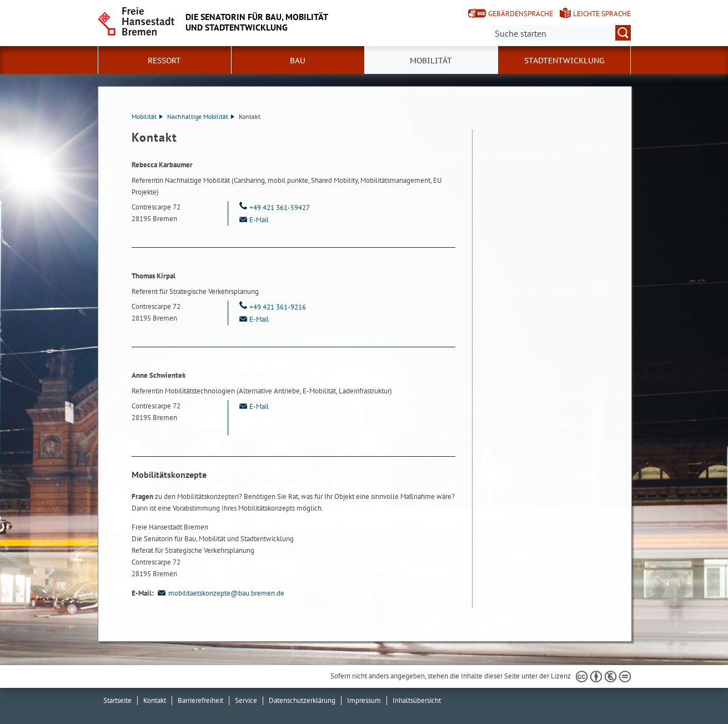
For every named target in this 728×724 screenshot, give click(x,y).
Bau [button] (298, 61)
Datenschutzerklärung (302, 700)
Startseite (117, 700)
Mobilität (147, 116)
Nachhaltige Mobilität (201, 116)
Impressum (364, 700)
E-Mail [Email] (253, 220)
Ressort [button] (164, 61)
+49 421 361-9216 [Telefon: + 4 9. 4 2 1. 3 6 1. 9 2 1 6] (271, 307)
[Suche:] (561, 33)
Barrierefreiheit (200, 700)
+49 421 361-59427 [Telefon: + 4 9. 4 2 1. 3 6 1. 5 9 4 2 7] (273, 208)
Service (246, 700)
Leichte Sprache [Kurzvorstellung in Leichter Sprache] (602, 14)
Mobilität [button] (431, 61)
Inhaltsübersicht (417, 700)
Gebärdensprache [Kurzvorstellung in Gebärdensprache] (521, 14)
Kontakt (155, 700)
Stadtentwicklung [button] (564, 61)
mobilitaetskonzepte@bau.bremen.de (220, 593)
